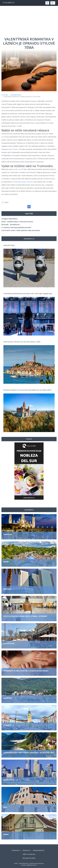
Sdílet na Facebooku (29, 854)
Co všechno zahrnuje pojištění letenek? (16, 227)
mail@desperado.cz (31, 865)
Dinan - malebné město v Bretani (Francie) (17, 222)
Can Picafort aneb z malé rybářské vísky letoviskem (21, 230)
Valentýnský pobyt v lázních (22, 182)
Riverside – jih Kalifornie (11, 225)
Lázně (4, 137)
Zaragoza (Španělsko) (10, 219)
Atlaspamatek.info (39, 850)
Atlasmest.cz (27, 850)
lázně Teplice (13, 149)
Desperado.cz (16, 850)
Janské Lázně (18, 169)
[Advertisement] (29, 20)
